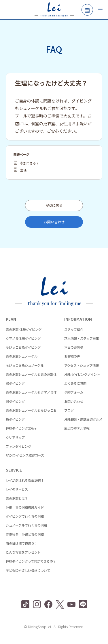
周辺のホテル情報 (77, 428)
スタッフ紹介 (74, 329)
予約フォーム (74, 392)
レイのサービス (17, 489)
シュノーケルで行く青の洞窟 (26, 525)
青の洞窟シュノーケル (22, 356)
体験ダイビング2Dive (21, 428)
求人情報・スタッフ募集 (82, 338)
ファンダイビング (18, 446)
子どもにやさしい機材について (28, 570)
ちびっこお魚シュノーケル (25, 365)
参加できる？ (30, 163)
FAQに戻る (54, 205)
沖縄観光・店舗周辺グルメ (83, 419)
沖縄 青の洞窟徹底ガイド (25, 507)
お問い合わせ (54, 222)
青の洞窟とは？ (17, 498)
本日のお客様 (74, 347)
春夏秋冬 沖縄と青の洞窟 (25, 534)
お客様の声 (72, 356)
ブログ (69, 410)
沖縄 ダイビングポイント (82, 374)
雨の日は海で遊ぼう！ (22, 543)
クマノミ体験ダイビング (23, 338)
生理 (23, 170)
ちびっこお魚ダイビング (23, 347)
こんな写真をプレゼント (23, 552)
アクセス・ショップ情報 (82, 365)
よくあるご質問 (75, 383)
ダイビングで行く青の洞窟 (25, 516)
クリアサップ (15, 437)
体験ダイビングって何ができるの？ (31, 561)
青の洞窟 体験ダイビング (24, 329)
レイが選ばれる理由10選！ (25, 480)
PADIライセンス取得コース (25, 455)
